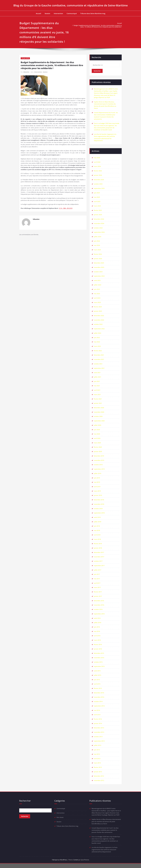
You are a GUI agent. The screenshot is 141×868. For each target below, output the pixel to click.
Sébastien (26, 72)
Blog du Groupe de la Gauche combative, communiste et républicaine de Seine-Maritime (71, 5)
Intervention (58, 13)
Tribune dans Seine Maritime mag (93, 13)
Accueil (38, 13)
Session (47, 13)
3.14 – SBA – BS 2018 (66, 209)
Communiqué (72, 13)
